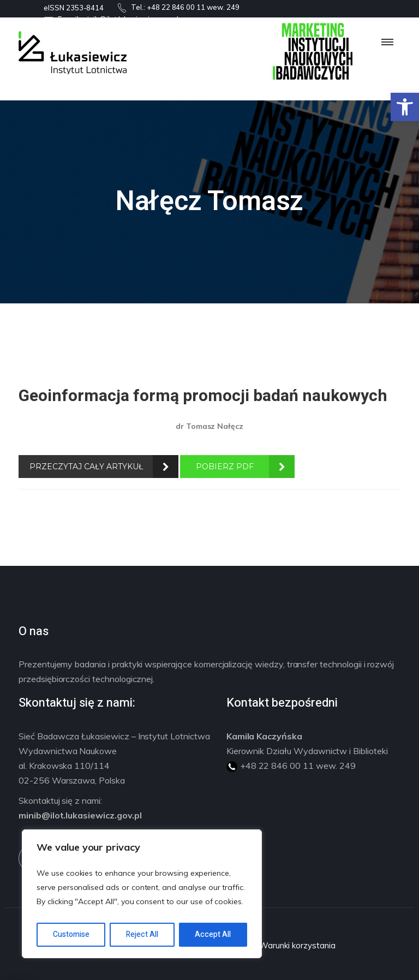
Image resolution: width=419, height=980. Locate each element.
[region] (142, 894)
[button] (405, 107)
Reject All (142, 934)
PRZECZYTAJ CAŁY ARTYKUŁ (86, 467)
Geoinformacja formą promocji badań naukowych (203, 396)
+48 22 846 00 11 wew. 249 (193, 7)
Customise (71, 934)
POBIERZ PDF (225, 467)
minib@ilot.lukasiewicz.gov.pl (80, 815)
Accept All (213, 934)
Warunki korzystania (297, 945)
